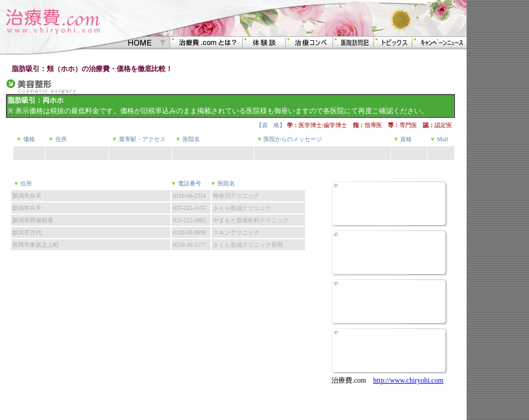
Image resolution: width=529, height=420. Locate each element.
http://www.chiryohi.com (409, 380)
